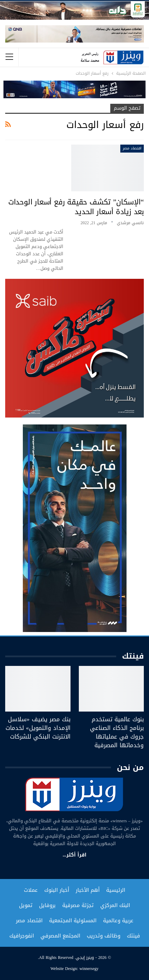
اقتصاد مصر (132, 148)
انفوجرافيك (22, 936)
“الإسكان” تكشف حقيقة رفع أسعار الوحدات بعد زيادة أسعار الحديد (76, 207)
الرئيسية (116, 890)
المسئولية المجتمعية (73, 921)
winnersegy (89, 969)
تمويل (26, 905)
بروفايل (47, 905)
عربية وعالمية (118, 921)
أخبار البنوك (57, 890)
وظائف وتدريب (104, 936)
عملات (31, 890)
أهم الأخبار (88, 890)
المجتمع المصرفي (60, 936)
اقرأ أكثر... (74, 855)
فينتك (133, 936)
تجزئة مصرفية (78, 905)
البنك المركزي (115, 905)
